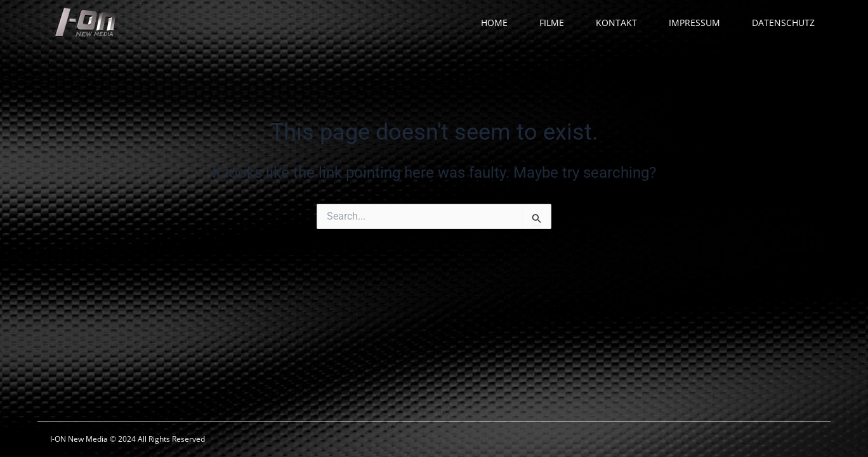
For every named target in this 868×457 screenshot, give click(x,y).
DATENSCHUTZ (783, 23)
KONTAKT (616, 23)
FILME (552, 23)
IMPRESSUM (694, 23)
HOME (494, 23)
